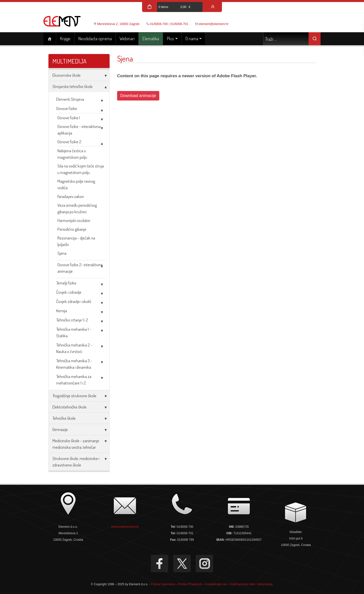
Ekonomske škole (67, 75)
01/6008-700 (159, 24)
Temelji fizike (66, 283)
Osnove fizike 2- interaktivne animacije (80, 268)
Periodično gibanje (72, 229)
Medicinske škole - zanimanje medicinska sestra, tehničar (76, 444)
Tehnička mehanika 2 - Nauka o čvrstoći (74, 348)
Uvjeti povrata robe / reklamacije (251, 584)
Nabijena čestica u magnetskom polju (72, 154)
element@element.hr (214, 24)
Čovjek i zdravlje (69, 292)
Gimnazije (60, 429)
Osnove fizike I (69, 118)
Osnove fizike (67, 108)
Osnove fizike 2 (69, 142)
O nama (192, 38)
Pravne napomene (163, 584)
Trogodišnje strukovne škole (74, 396)
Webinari (127, 38)
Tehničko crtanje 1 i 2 (72, 320)
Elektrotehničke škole (70, 407)
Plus (170, 38)
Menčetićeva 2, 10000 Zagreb (118, 24)
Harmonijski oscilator (74, 220)
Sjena (62, 253)
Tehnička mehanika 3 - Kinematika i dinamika (74, 364)
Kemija (62, 311)
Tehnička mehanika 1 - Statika (74, 332)
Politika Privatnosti (190, 584)
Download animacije (138, 96)
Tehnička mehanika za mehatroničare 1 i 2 (74, 380)
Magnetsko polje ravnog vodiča (76, 184)
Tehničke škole (64, 418)
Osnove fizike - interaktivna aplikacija (79, 130)
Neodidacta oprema (95, 38)
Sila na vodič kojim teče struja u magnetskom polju (81, 169)
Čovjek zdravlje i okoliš (74, 301)
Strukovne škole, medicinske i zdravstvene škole (76, 462)
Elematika (151, 38)
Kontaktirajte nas (216, 584)
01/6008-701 (179, 24)
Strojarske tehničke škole (73, 86)
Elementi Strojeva (70, 99)
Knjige (65, 38)
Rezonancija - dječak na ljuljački (76, 241)
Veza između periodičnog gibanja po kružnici (77, 208)
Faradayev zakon (71, 196)
